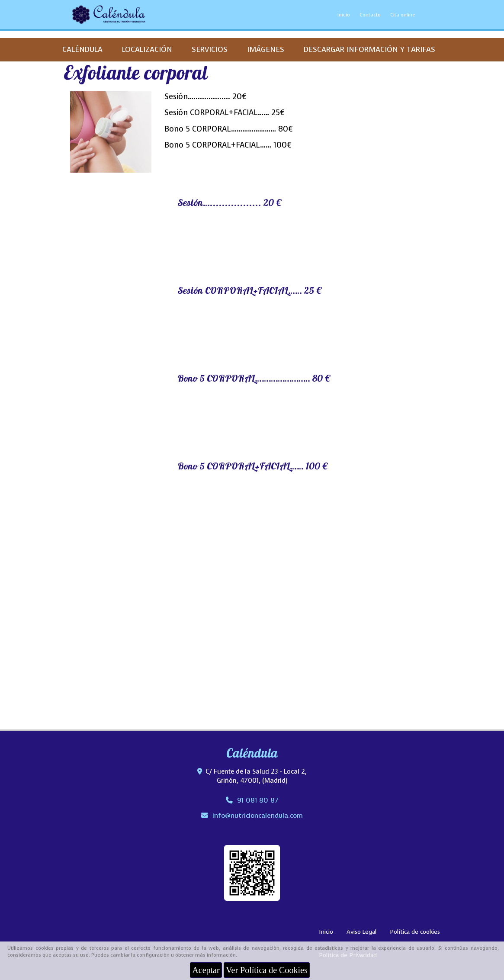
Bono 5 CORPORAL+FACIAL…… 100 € (253, 467)
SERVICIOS (210, 50)
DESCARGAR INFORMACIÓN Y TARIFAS (369, 50)
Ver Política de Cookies (266, 970)
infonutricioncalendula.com (258, 815)
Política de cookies (415, 932)
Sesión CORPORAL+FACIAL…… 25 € (250, 292)
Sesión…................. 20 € (230, 204)
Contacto (370, 15)
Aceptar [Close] (206, 970)
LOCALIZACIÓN (147, 50)
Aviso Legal (361, 932)
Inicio (344, 15)
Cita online (403, 15)
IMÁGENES (266, 50)
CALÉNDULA (82, 50)
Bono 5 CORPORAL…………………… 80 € (254, 379)
